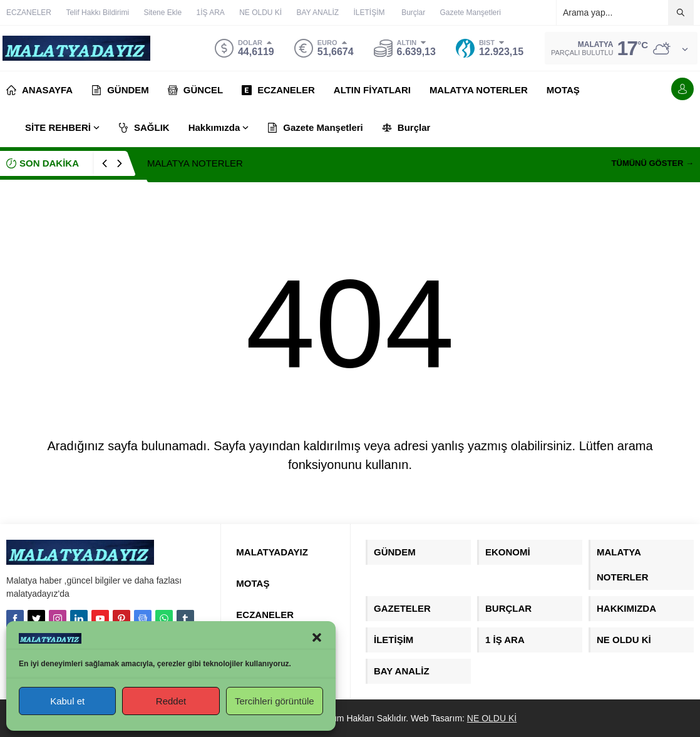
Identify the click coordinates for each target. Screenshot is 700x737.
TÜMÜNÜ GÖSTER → (653, 163)
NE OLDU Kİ (492, 718)
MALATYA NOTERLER (195, 163)
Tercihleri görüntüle (275, 701)
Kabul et (67, 701)
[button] (317, 637)
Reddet (171, 701)
